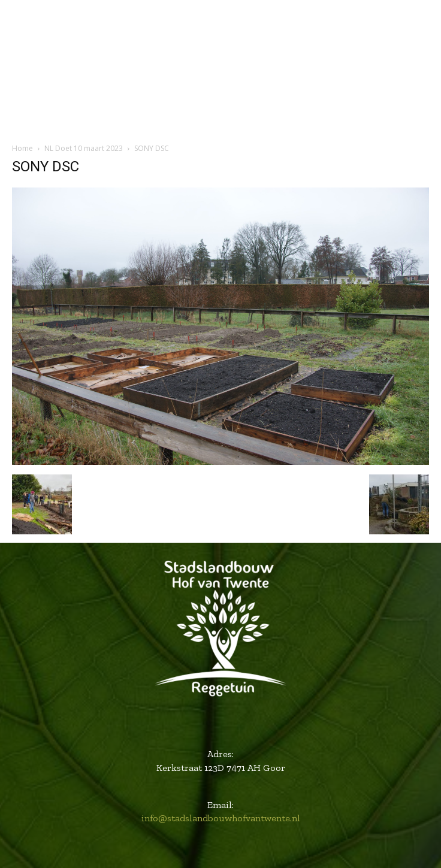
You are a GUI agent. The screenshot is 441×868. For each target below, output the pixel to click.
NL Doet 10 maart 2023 (84, 148)
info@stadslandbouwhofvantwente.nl (221, 818)
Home (22, 148)
